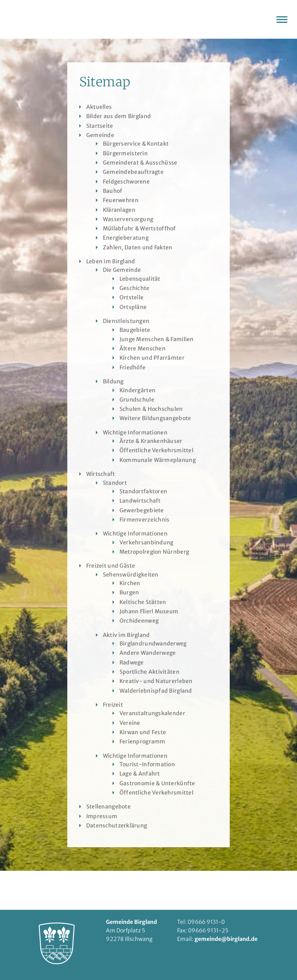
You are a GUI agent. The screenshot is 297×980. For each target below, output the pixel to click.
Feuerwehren (121, 200)
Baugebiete (135, 330)
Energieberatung (126, 238)
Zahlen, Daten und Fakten (138, 247)
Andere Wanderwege (148, 653)
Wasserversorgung (128, 219)
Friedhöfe (133, 367)
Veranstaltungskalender (152, 713)
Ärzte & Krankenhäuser (151, 441)
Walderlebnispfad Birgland (156, 691)
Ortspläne (133, 307)
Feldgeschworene (126, 182)
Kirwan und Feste (143, 732)
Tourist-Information (147, 764)
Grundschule (137, 400)
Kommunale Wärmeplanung (158, 460)
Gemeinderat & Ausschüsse (140, 163)
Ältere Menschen (143, 348)
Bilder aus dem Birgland (119, 116)
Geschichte (135, 288)
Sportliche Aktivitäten (149, 672)
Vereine (130, 723)
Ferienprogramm (143, 741)
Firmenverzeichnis (145, 520)
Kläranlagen (119, 210)
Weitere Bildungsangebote (155, 418)
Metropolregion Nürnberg (154, 552)
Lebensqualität (140, 279)
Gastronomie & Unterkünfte (157, 783)
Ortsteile (132, 297)
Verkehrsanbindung (147, 542)
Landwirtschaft (140, 501)
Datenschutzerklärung (117, 826)
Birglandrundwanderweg (153, 644)
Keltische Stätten (143, 602)
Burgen (129, 592)
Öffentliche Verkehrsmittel (156, 450)
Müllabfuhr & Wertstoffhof (139, 228)
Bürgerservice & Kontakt (136, 144)
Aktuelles (99, 107)
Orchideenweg (139, 621)
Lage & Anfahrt (140, 774)
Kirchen (130, 583)
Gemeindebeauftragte (133, 172)
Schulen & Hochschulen (151, 409)
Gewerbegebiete (142, 510)
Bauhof (113, 191)
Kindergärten (137, 390)
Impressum (102, 816)
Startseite (100, 126)
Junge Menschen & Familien (157, 339)
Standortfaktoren (143, 491)
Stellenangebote (108, 807)
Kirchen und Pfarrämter (152, 358)
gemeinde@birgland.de (226, 939)
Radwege (132, 662)
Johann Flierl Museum (149, 611)
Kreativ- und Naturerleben (156, 681)
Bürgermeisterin (125, 153)
